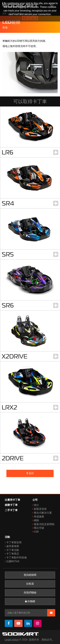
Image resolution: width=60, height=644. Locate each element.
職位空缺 (39, 528)
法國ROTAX (13, 561)
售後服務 (39, 517)
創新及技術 (40, 509)
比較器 (30, 584)
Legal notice (12, 640)
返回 (30, 473)
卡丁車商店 (13, 554)
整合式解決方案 (43, 513)
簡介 (36, 505)
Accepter (30, 18)
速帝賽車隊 (13, 546)
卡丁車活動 (13, 550)
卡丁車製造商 (14, 542)
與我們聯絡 (30, 593)
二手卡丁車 (11, 510)
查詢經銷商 (30, 575)
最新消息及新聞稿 (44, 524)
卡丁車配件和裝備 (16, 558)
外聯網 (30, 601)
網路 (36, 520)
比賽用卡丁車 (12, 500)
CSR (36, 532)
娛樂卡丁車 (11, 505)
